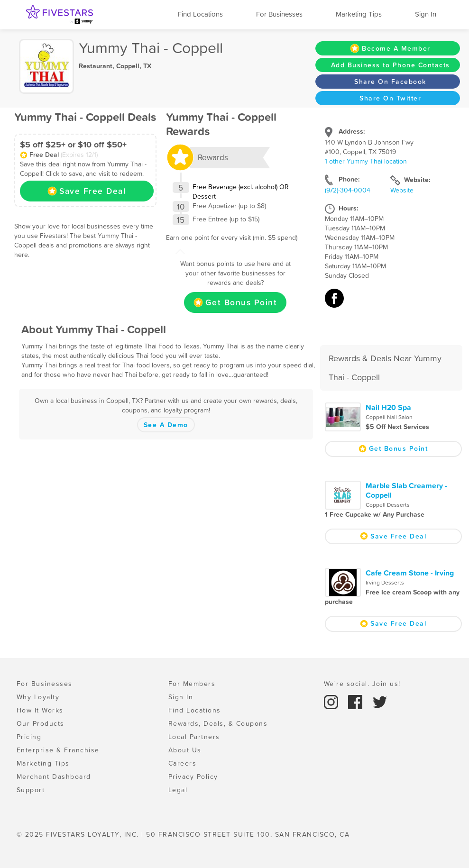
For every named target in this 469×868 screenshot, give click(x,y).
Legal (178, 790)
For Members (192, 684)
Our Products (41, 723)
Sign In (426, 14)
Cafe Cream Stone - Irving (410, 573)
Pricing (29, 737)
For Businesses (279, 14)
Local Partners (194, 737)
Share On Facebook (390, 82)
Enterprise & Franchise (58, 750)
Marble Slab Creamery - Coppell (406, 490)
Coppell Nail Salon (389, 417)
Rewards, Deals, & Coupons (218, 723)
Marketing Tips (359, 14)
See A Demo (166, 425)
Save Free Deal (87, 191)
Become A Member (390, 48)
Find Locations (200, 14)
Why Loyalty (38, 697)
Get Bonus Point (235, 302)
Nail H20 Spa (388, 407)
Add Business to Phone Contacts (391, 65)
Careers (183, 763)
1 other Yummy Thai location (366, 161)
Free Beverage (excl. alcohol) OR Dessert (241, 192)
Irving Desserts (385, 583)
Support (31, 790)
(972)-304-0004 (348, 190)
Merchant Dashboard (54, 777)
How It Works (40, 710)
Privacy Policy (193, 777)
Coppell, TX (134, 66)
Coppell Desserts (388, 505)
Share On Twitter (390, 98)
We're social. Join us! (362, 684)
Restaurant (96, 66)
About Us (185, 750)
